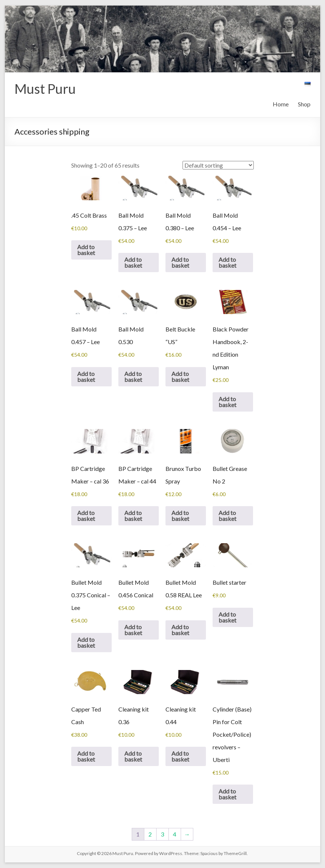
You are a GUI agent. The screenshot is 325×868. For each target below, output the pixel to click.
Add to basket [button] (86, 250)
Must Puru (45, 89)
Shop (304, 104)
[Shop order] (218, 165)
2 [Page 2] (150, 834)
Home (281, 104)
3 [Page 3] (162, 834)
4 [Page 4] (175, 834)
